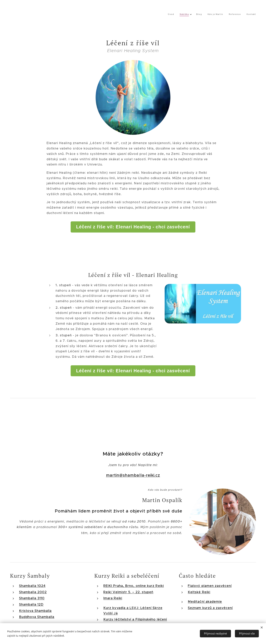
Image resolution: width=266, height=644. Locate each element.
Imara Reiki (113, 598)
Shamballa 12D (31, 604)
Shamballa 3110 (32, 598)
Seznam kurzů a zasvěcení (210, 608)
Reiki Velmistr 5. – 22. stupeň (128, 592)
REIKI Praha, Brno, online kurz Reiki (134, 586)
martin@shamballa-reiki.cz (133, 475)
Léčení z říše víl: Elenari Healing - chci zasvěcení (133, 227)
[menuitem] (218, 15)
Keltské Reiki (199, 592)
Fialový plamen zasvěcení (210, 586)
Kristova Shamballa (35, 611)
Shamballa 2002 (33, 592)
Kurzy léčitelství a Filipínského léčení (135, 619)
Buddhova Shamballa (37, 617)
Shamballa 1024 (32, 586)
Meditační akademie (205, 602)
